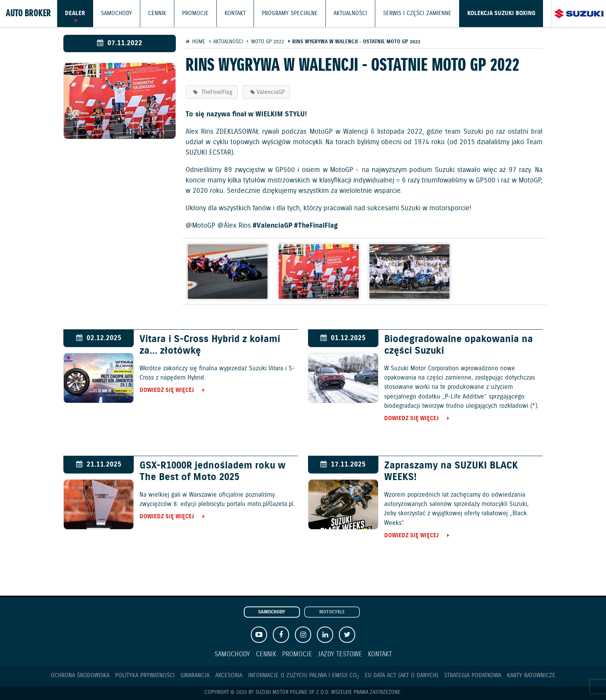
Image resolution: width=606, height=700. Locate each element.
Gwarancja (195, 675)
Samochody (117, 14)
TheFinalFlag (216, 92)
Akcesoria (229, 675)
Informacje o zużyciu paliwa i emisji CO (304, 675)
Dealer (75, 14)
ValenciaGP (271, 92)
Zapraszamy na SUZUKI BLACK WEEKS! (451, 472)
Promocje (195, 14)
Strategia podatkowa (473, 675)
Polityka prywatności (145, 675)
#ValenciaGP (272, 226)
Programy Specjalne (290, 14)
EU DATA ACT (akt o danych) (402, 675)
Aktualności (350, 14)
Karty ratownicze (531, 675)
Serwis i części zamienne (417, 14)
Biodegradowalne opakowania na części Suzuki (459, 345)
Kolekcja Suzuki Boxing (501, 14)
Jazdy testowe (340, 655)
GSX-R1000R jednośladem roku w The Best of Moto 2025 (213, 472)
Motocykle (332, 612)
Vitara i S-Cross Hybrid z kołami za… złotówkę (210, 345)
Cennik (157, 14)
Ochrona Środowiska (80, 675)
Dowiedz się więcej (167, 390)
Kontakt (235, 14)
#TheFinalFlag (316, 226)
